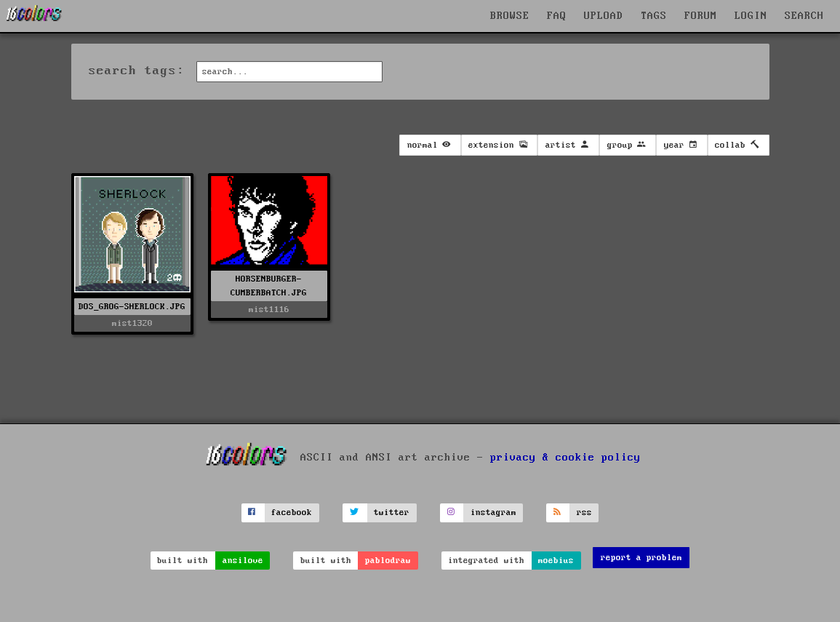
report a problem (641, 558)
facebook (292, 513)
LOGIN (751, 16)
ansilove (243, 561)
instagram (493, 513)
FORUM (701, 16)
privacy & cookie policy (565, 458)
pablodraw (388, 561)
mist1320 (132, 323)
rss (584, 513)
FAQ (557, 16)
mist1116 (269, 310)
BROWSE (510, 16)
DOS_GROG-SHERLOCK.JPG (132, 307)
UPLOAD (604, 16)
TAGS (654, 16)
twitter (392, 513)
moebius (556, 561)
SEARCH (804, 16)
